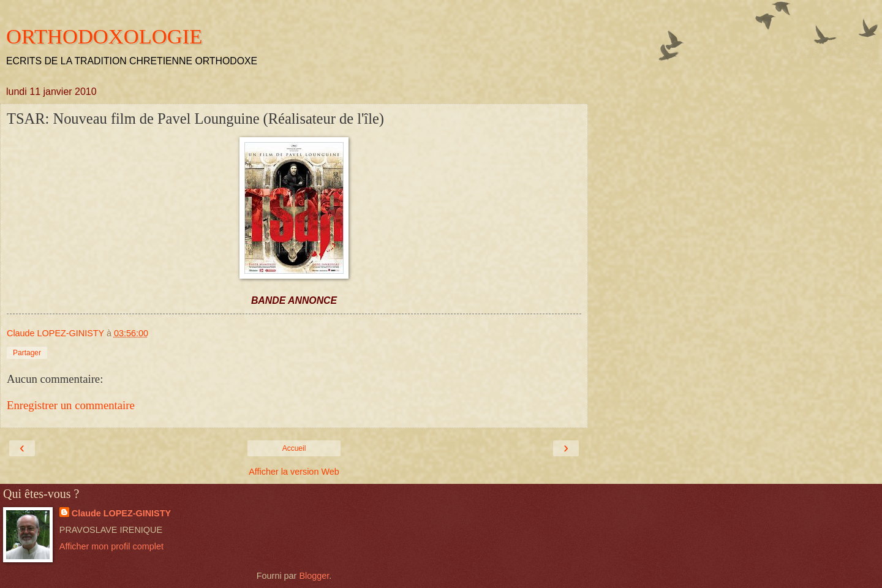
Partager (27, 353)
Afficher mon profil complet (111, 546)
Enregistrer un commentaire (71, 405)
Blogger (314, 576)
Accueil (294, 448)
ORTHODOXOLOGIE (104, 36)
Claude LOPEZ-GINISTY (121, 513)
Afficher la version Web (294, 472)
